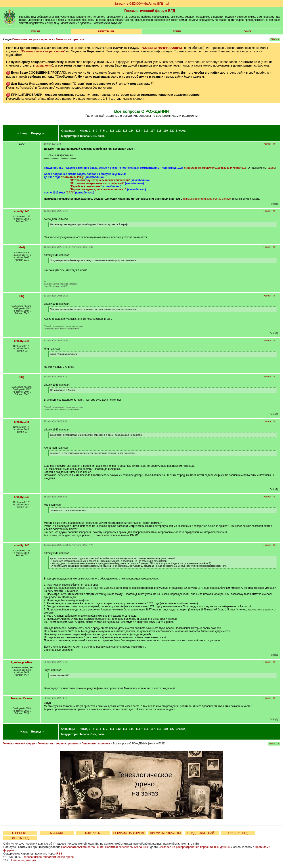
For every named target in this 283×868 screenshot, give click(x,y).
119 (166, 131)
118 (159, 131)
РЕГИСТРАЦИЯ (106, 32)
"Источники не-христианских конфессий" (97, 183)
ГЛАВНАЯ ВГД (238, 833)
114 (131, 131)
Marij (22, 247)
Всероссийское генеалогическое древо (48, 857)
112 (118, 131)
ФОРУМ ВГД (20, 838)
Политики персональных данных (127, 847)
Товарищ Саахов (22, 698)
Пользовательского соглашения (82, 847)
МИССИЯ (57, 833)
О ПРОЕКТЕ (20, 833)
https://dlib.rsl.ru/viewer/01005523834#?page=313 (215, 168)
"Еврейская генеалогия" (86, 186)
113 (125, 131)
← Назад (23, 133)
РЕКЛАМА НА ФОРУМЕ (129, 833)
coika (101, 136)
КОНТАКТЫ (93, 833)
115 (138, 131)
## (274, 144)
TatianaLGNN (88, 136)
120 (172, 131)
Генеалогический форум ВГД (150, 11)
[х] (167, 4)
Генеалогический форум (19, 744)
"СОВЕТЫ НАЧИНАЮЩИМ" (162, 48)
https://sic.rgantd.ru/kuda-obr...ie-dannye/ (207, 199)
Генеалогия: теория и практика (33, 39)
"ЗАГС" (70, 193)
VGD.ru (35, 32)
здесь (271, 168)
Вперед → (38, 133)
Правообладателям (23, 860)
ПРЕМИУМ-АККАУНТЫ (165, 833)
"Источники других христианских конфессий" (100, 180)
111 (112, 131)
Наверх (267, 144)
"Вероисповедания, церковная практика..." (98, 189)
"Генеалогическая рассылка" (43, 51)
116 (146, 131)
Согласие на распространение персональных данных (194, 847)
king (22, 296)
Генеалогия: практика (70, 39)
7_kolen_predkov (22, 662)
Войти (177, 32)
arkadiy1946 (22, 211)
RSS (59, 854)
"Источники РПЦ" (73, 177)
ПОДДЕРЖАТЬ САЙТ (202, 833)
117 (153, 131)
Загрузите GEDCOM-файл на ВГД (139, 4)
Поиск (248, 32)
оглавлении (44, 65)
